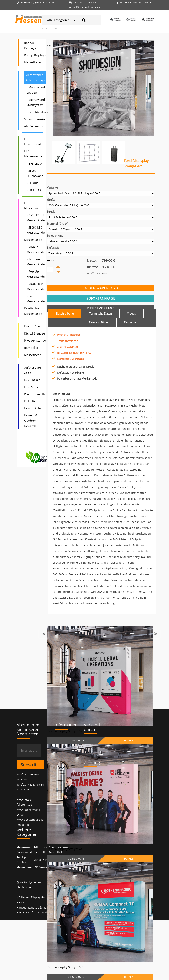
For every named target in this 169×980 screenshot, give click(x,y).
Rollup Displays (35, 55)
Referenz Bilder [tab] (99, 322)
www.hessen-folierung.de (25, 802)
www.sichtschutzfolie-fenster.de (30, 822)
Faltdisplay (40, 847)
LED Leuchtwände (33, 142)
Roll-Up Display (21, 860)
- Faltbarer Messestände (36, 262)
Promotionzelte (35, 394)
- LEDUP (32, 183)
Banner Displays (30, 45)
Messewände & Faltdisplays (35, 78)
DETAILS (129, 741)
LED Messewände (33, 154)
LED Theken (32, 380)
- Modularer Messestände (36, 286)
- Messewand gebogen (36, 90)
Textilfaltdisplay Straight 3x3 (65, 731)
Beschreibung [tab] (65, 313)
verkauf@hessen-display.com (29, 885)
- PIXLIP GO (35, 190)
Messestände (33, 240)
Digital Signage (34, 334)
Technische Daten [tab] (100, 313)
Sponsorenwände (36, 119)
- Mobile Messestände (36, 250)
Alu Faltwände (34, 126)
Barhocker (31, 348)
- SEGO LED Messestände (36, 230)
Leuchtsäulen (33, 408)
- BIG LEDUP (35, 164)
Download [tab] (131, 322)
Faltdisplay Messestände (33, 311)
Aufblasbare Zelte (33, 370)
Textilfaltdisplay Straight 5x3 (65, 967)
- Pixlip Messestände (36, 299)
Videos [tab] (131, 313)
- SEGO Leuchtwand (35, 173)
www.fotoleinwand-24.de (29, 812)
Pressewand (24, 852)
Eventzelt (39, 852)
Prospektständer (36, 340)
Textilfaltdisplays (36, 112)
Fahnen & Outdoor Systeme (31, 421)
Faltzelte (30, 401)
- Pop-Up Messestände (36, 274)
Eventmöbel (32, 326)
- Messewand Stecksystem (36, 102)
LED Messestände (33, 206)
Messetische (33, 355)
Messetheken (33, 62)
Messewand (24, 847)
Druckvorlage (101, 308)
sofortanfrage (101, 298)
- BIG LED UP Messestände (36, 218)
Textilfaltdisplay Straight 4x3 (65, 849)
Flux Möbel (32, 387)
